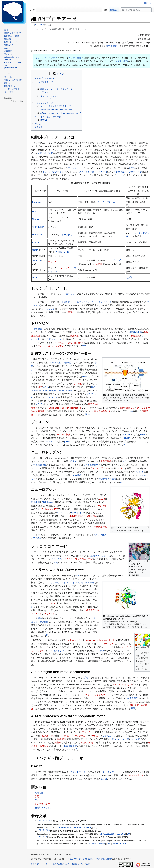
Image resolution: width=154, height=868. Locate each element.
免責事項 (75, 864)
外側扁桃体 (47, 502)
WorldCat (87, 827)
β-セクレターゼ (111, 772)
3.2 (46, 836)
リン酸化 (78, 383)
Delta (66, 252)
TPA (34, 211)
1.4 (51, 820)
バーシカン (66, 268)
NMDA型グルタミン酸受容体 (69, 343)
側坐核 (127, 438)
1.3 (48, 820)
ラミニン (69, 559)
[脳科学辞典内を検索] (136, 10)
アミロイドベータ (77, 772)
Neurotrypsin (38, 227)
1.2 (46, 820)
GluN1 (85, 376)
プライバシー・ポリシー (41, 864)
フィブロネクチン (84, 559)
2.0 (40, 830)
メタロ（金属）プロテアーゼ (128, 172)
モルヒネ (51, 442)
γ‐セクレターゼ (137, 775)
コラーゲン (57, 559)
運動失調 (134, 705)
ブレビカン (108, 736)
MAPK (46, 387)
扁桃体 (73, 461)
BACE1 (35, 277)
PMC (79, 827)
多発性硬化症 (70, 746)
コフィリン (58, 651)
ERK (40, 387)
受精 (86, 678)
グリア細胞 (55, 363)
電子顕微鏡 (106, 461)
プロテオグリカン (79, 736)
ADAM (35, 250)
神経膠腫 (62, 739)
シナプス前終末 (91, 465)
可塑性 (71, 312)
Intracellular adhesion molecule (100, 640)
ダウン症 (117, 260)
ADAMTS (36, 260)
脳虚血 (99, 264)
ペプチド (53, 58)
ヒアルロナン (48, 736)
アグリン (120, 468)
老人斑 (129, 277)
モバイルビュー (87, 864)
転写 (40, 618)
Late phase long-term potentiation (65, 408)
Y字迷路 (37, 538)
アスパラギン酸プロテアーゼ (93, 172)
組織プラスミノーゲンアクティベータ (93, 302)
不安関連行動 (100, 527)
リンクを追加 (18, 101)
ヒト (77, 576)
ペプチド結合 (75, 58)
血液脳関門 (39, 329)
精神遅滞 (77, 475)
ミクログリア (51, 397)
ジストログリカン (74, 640)
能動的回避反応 (127, 408)
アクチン (100, 651)
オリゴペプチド (45, 153)
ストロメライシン (70, 582)
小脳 (131, 411)
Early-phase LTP (50, 509)
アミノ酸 (72, 168)
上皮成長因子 (131, 698)
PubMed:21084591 (97, 844)
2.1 (43, 830)
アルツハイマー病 (106, 202)
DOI (95, 827)
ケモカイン (50, 614)
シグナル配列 (122, 61)
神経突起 (75, 336)
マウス (125, 461)
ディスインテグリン (122, 684)
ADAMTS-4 (39, 25)
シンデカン (84, 695)
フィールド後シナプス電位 (51, 346)
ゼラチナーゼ (88, 582)
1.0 (40, 820)
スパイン (140, 472)
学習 (37, 796)
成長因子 (90, 610)
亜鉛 (56, 562)
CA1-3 (102, 499)
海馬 (37, 800)
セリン (132, 168)
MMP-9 (35, 242)
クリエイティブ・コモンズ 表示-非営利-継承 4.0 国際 (90, 859)
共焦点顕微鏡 (40, 465)
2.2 (46, 830)
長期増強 (39, 793)
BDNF (143, 435)
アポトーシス (55, 339)
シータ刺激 (101, 506)
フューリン (50, 603)
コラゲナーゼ (53, 582)
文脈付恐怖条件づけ (102, 411)
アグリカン (53, 262)
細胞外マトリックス (100, 556)
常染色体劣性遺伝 (107, 479)
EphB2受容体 (77, 513)
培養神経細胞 (135, 332)
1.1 (43, 820)
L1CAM (61, 513)
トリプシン (50, 309)
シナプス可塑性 (42, 804)
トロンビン (67, 302)
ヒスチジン (69, 294)
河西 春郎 (110, 46)
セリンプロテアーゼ (52, 172)
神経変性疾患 (87, 743)
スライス (40, 404)
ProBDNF (126, 435)
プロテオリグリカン (99, 468)
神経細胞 (135, 336)
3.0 (40, 836)
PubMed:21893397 (107, 834)
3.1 (43, 836)
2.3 (48, 830)
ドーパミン (69, 442)
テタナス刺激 (64, 435)
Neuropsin (37, 235)
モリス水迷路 (100, 535)
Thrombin (36, 202)
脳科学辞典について (61, 864)
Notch (59, 252)
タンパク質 (41, 58)
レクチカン (65, 736)
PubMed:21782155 (67, 827)
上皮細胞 (67, 363)
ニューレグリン (67, 235)
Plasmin (36, 219)
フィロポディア (106, 644)
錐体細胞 (35, 502)
